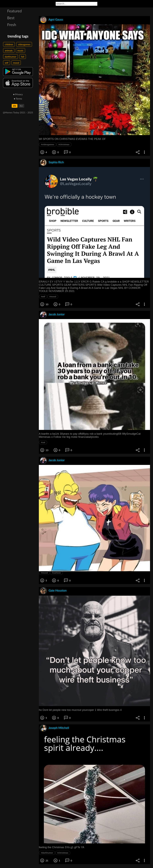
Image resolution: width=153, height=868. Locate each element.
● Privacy (18, 94)
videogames (24, 44)
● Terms (18, 99)
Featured (14, 11)
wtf (7, 63)
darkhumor (11, 57)
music (21, 50)
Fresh (12, 25)
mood (16, 63)
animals (9, 50)
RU (21, 106)
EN (15, 106)
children (9, 44)
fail (23, 57)
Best (11, 18)
